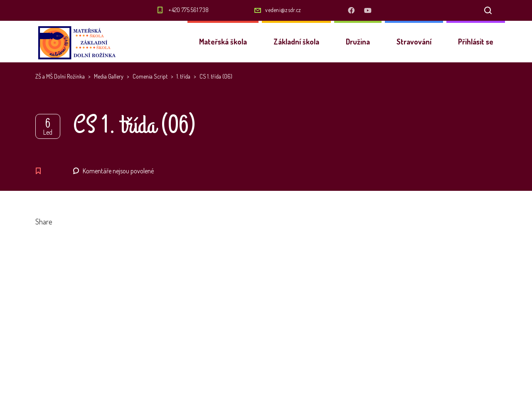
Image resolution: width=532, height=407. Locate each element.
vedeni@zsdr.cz (283, 10)
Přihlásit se (476, 42)
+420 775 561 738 (188, 10)
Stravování (414, 42)
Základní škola (296, 42)
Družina (358, 42)
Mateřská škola (223, 42)
